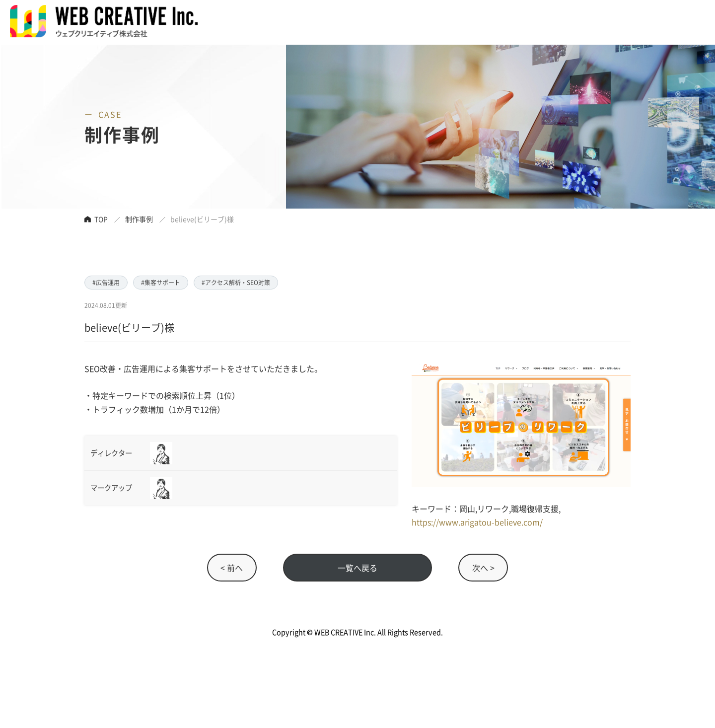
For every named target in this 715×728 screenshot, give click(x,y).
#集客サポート (161, 282)
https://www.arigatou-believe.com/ (477, 522)
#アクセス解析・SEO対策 (236, 282)
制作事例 (139, 219)
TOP (101, 219)
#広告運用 (106, 282)
